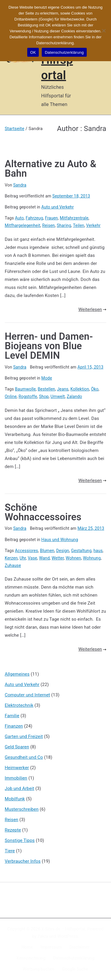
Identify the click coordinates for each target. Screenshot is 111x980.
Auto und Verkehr (58, 207)
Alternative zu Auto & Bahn (50, 169)
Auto (20, 218)
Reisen (49, 225)
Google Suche (75, 969)
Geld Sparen (17, 747)
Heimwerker (17, 768)
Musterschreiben (22, 809)
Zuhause (13, 565)
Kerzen (11, 558)
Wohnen (73, 558)
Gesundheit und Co (24, 757)
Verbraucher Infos (23, 861)
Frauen (51, 218)
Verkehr (93, 225)
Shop (44, 396)
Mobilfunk (15, 799)
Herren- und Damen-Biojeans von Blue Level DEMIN (49, 346)
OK (33, 52)
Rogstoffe (28, 396)
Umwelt (58, 396)
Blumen (47, 551)
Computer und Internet (27, 695)
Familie (12, 716)
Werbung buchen (39, 969)
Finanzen (14, 726)
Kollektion (80, 389)
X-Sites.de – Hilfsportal (63, 929)
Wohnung (92, 558)
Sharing (64, 225)
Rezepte (13, 830)
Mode (47, 378)
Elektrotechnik (19, 705)
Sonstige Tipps (20, 840)
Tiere (10, 851)
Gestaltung (81, 551)
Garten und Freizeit (24, 736)
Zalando (75, 396)
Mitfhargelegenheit (22, 225)
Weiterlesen (92, 309)
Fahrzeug (34, 218)
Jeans (63, 389)
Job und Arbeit (20, 788)
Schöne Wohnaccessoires (43, 512)
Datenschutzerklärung (74, 958)
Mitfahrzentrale (74, 218)
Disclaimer (80, 947)
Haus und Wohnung (60, 540)
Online (11, 396)
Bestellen (46, 389)
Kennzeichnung (31, 958)
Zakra (43, 936)
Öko (95, 389)
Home (27, 947)
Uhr (23, 558)
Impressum (51, 947)
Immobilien (16, 778)
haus (98, 551)
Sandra (20, 185)
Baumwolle (25, 389)
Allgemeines (17, 674)
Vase (32, 558)
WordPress (68, 936)
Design (63, 551)
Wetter (58, 558)
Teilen (78, 225)
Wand (44, 558)
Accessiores (27, 551)
